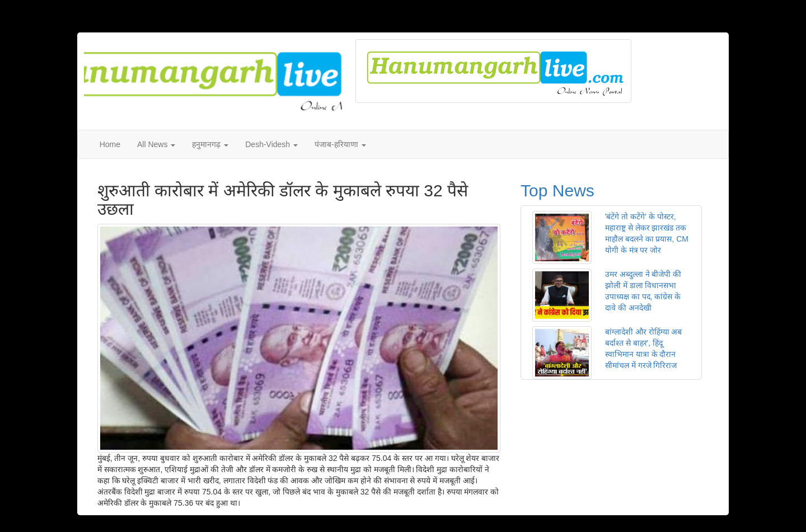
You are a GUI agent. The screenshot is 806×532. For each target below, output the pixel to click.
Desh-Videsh (271, 144)
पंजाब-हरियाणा (340, 144)
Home (110, 144)
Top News (557, 190)
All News (156, 144)
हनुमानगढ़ (210, 144)
